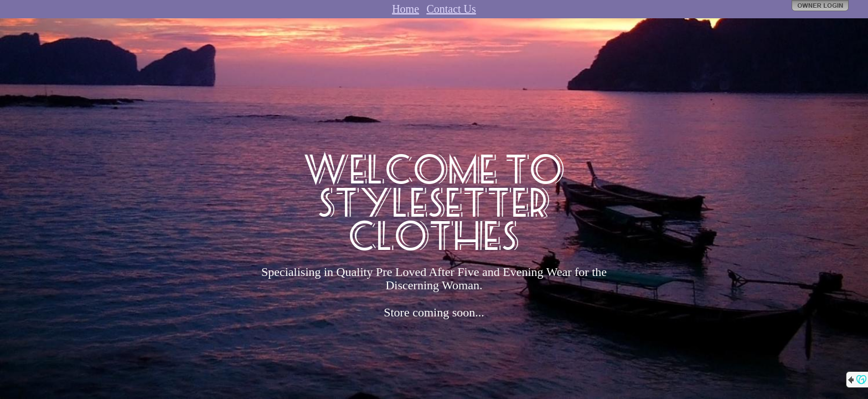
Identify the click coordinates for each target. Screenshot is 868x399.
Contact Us (451, 9)
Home (405, 9)
